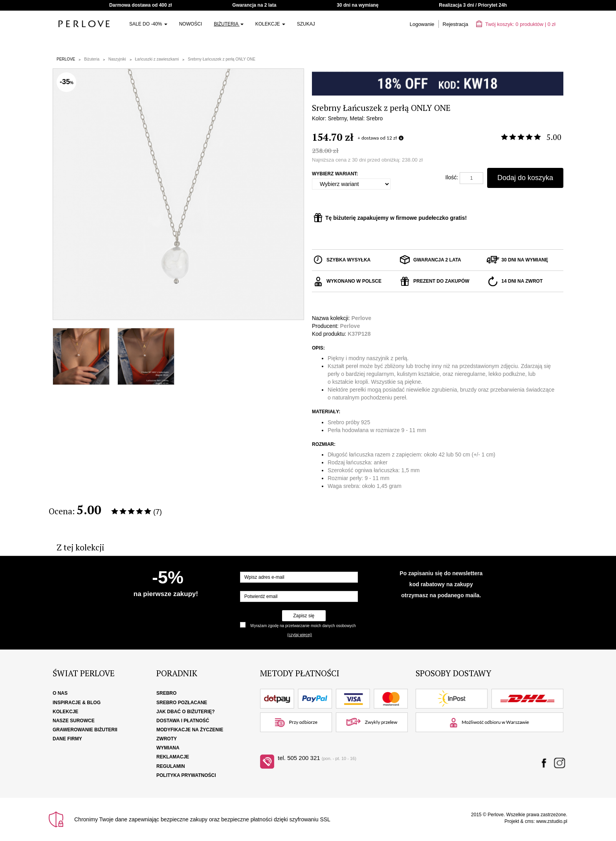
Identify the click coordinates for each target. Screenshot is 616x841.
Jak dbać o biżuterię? (186, 712)
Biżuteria (228, 24)
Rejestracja (456, 24)
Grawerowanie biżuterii (85, 730)
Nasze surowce (74, 721)
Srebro (166, 693)
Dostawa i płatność (183, 721)
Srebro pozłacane (182, 703)
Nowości (191, 24)
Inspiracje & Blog (77, 703)
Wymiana (168, 748)
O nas (60, 693)
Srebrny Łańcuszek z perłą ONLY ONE (222, 59)
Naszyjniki (117, 59)
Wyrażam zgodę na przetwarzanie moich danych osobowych (303, 626)
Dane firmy (67, 739)
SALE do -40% (148, 24)
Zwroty (167, 739)
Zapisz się (304, 616)
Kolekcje (270, 24)
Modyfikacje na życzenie (190, 730)
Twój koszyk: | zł (516, 24)
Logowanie (422, 24)
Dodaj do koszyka (525, 178)
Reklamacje (173, 757)
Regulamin (171, 766)
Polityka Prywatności (186, 775)
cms (529, 821)
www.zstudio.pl (552, 821)
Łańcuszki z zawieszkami (157, 59)
